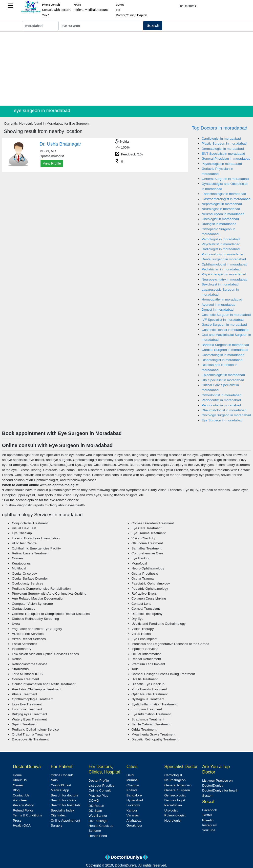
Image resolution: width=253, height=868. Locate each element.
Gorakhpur (134, 825)
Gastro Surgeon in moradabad (224, 325)
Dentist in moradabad (218, 310)
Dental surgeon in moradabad (224, 259)
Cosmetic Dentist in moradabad (225, 330)
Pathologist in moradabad (221, 239)
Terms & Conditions (27, 815)
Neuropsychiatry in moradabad (224, 279)
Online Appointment (65, 821)
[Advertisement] (126, 69)
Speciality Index (62, 810)
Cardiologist (173, 775)
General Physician (178, 785)
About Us (20, 780)
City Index (58, 815)
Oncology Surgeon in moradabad (226, 415)
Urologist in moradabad (219, 224)
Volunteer (20, 800)
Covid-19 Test (61, 785)
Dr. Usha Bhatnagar (60, 144)
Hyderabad (135, 800)
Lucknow (133, 805)
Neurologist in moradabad (221, 209)
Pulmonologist (175, 815)
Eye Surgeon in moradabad (222, 420)
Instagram (210, 825)
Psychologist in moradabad (222, 164)
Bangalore (134, 795)
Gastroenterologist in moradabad (226, 199)
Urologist (171, 810)
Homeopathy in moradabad (222, 299)
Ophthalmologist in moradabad (224, 264)
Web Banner (98, 816)
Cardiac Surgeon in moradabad (225, 350)
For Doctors (188, 6)
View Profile (52, 163)
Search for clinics (63, 800)
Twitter (207, 815)
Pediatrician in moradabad (221, 269)
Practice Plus (98, 796)
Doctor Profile (99, 781)
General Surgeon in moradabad (225, 179)
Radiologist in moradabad (221, 249)
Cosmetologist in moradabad (223, 355)
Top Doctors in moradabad (220, 128)
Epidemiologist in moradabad (223, 375)
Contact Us (21, 795)
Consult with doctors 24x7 (57, 10)
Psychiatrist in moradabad (221, 244)
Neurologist (173, 821)
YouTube (209, 830)
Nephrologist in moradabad (222, 204)
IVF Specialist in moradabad (223, 320)
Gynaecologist (175, 795)
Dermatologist (175, 800)
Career (18, 785)
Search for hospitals (65, 805)
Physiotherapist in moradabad (224, 274)
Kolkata (132, 790)
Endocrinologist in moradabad (224, 194)
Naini (54, 780)
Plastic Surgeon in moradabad (224, 143)
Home (17, 775)
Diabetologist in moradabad (222, 360)
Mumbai (132, 780)
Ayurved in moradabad (219, 305)
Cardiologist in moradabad (221, 139)
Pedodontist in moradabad (221, 400)
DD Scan (95, 811)
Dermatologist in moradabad (223, 149)
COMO (94, 801)
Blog (16, 790)
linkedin (208, 820)
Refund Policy (23, 810)
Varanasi (133, 815)
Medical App (60, 790)
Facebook (210, 810)
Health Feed (98, 836)
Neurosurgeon (175, 780)
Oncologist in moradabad (220, 219)
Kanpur (132, 810)
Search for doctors (64, 795)
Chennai (133, 785)
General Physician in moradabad (226, 159)
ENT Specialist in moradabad (223, 154)
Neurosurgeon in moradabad (223, 214)
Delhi (130, 775)
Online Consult (62, 775)
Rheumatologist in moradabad (224, 410)
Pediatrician (173, 805)
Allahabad (134, 821)
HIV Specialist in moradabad (223, 380)
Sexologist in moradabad (220, 284)
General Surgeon (177, 790)
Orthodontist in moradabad (221, 395)
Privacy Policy (23, 805)
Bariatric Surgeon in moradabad (225, 345)
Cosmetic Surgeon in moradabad (226, 315)
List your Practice (102, 785)
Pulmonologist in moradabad (223, 254)
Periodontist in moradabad (221, 405)
